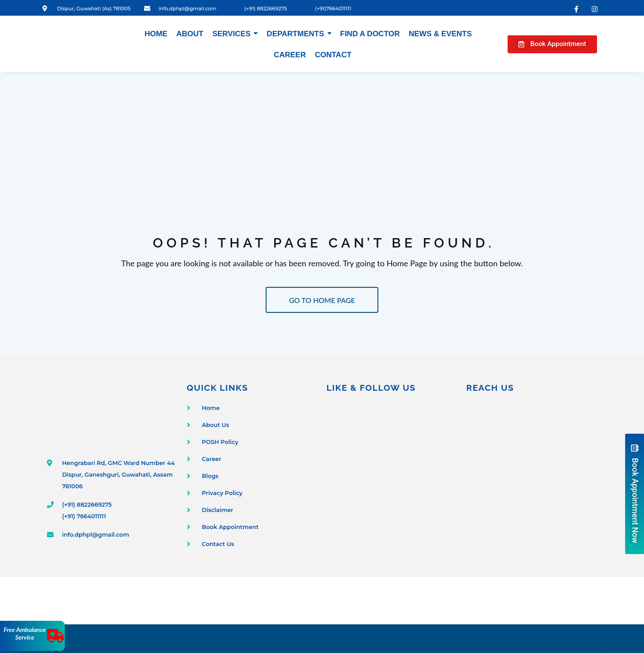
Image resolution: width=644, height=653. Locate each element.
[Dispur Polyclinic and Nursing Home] (532, 474)
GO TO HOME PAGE (322, 300)
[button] (552, 44)
